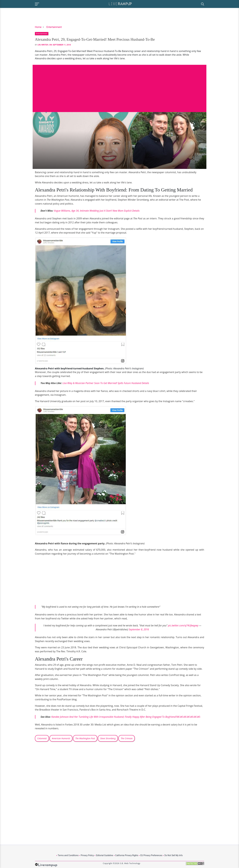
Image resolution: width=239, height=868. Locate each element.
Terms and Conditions (68, 855)
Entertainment (54, 27)
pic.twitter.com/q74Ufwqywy (183, 625)
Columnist (42, 738)
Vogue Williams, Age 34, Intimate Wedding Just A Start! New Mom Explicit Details (97, 211)
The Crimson (127, 738)
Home (38, 27)
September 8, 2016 (139, 629)
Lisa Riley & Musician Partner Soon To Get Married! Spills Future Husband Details (106, 383)
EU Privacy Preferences (151, 855)
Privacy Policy (87, 855)
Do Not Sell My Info (174, 855)
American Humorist (61, 738)
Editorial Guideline (104, 855)
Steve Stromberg (108, 738)
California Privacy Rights (127, 855)
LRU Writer (43, 45)
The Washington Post (85, 738)
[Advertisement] (120, 86)
